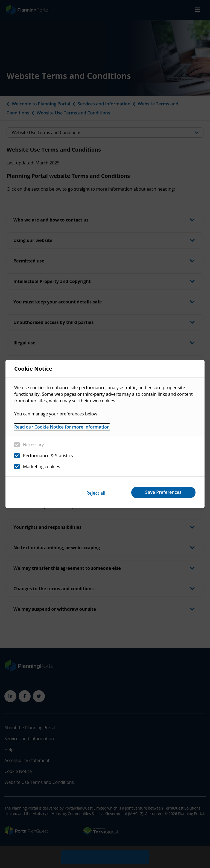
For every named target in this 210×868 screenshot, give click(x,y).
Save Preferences (162, 492)
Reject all (91, 492)
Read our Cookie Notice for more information (62, 428)
